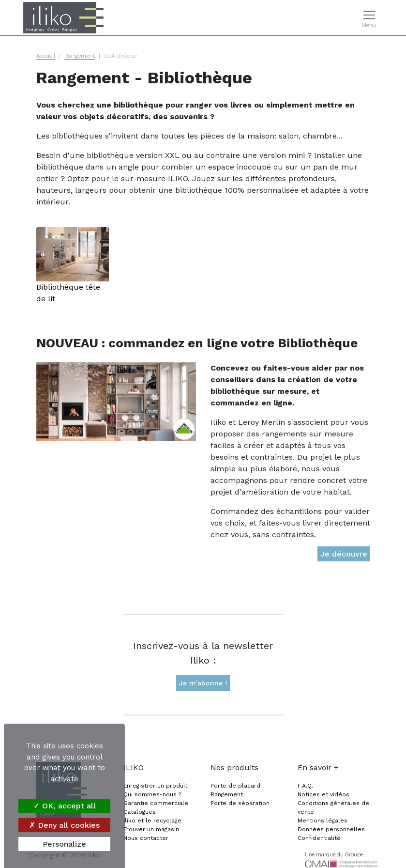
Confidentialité (319, 838)
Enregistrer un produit (155, 786)
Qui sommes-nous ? (152, 794)
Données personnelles (331, 829)
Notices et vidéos (323, 794)
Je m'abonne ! (203, 683)
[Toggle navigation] (369, 18)
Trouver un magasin (151, 829)
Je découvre (344, 554)
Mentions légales (323, 821)
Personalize (64, 844)
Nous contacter (146, 838)
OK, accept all (65, 806)
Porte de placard (235, 786)
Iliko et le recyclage (152, 821)
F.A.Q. (305, 786)
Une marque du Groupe (334, 855)
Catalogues (140, 812)
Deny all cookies (64, 825)
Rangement (80, 56)
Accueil (46, 56)
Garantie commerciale (156, 803)
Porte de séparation (240, 803)
